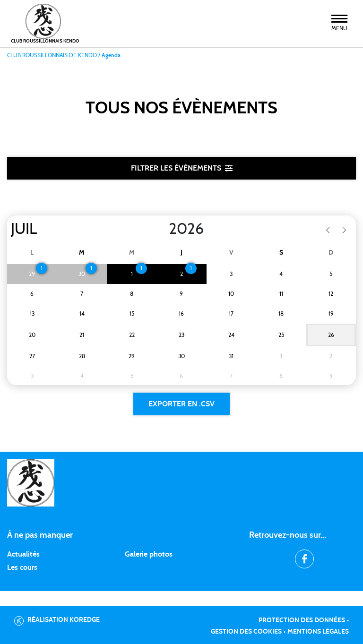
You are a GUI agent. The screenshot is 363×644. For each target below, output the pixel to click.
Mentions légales (318, 632)
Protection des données (302, 620)
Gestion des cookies (246, 632)
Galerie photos (149, 554)
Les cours (22, 567)
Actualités (23, 554)
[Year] (161, 229)
